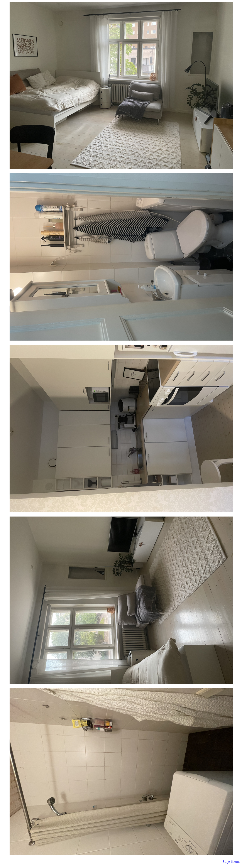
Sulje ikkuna (232, 862)
